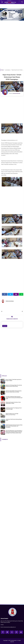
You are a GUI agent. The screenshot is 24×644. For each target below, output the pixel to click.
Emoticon (5, 326)
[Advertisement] (12, 33)
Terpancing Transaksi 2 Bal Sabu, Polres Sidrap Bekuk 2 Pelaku (13, 403)
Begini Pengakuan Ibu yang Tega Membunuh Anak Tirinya (12, 414)
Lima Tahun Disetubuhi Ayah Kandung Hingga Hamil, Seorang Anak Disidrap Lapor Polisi (14, 398)
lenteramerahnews (10, 301)
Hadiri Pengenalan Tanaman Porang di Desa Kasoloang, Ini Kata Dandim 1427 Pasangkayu (14, 426)
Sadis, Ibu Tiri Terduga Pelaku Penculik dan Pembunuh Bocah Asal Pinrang (14, 386)
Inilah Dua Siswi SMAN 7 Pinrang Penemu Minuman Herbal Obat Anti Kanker (14, 391)
